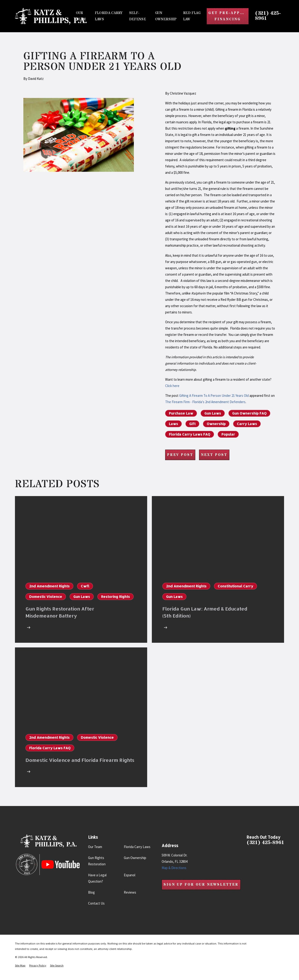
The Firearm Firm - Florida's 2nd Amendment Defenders (205, 402)
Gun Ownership (135, 858)
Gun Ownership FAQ (249, 413)
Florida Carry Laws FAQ (190, 434)
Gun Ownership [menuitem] (166, 16)
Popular (228, 434)
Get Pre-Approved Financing (229, 16)
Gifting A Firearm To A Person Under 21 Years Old (214, 396)
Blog (91, 892)
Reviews (130, 892)
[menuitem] (20, 966)
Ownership (216, 424)
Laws (173, 424)
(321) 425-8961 (268, 16)
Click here (172, 386)
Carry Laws (247, 424)
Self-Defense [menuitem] (138, 16)
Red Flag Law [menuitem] (192, 16)
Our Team (95, 847)
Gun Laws (213, 413)
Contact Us (96, 903)
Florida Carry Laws (137, 847)
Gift (192, 424)
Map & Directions (174, 868)
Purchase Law (181, 413)
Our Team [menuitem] (81, 16)
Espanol (130, 875)
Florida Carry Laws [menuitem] (109, 16)
